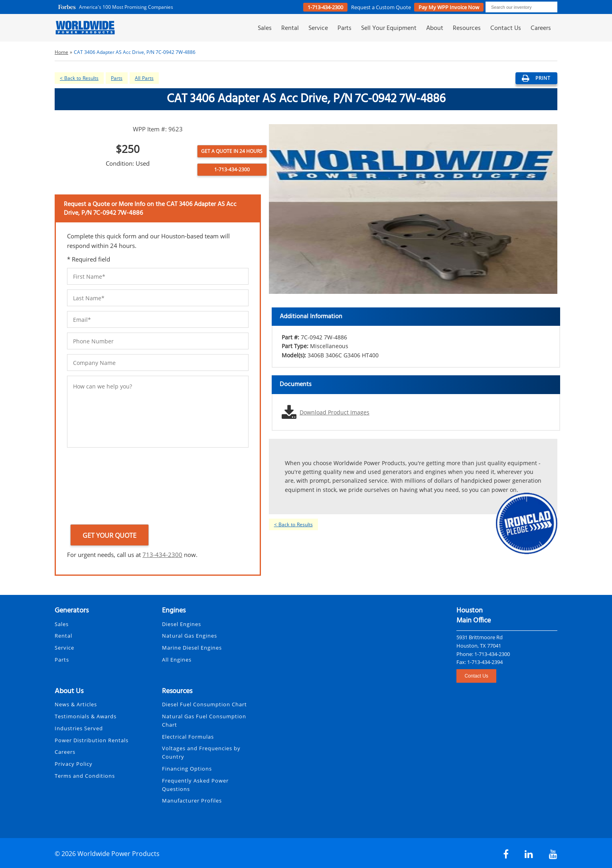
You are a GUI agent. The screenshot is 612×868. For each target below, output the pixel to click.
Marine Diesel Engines (192, 648)
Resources (467, 29)
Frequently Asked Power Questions (195, 785)
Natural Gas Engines (190, 636)
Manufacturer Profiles (192, 801)
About (435, 29)
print (536, 78)
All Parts (144, 78)
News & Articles (76, 704)
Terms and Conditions (85, 776)
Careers (541, 29)
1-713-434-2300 (325, 7)
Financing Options (187, 769)
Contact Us (506, 29)
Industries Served (79, 728)
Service (318, 29)
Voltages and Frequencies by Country (201, 752)
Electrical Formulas (188, 737)
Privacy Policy (74, 764)
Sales (265, 29)
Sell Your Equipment (389, 29)
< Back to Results (79, 78)
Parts (344, 29)
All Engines (177, 660)
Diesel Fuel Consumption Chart (204, 704)
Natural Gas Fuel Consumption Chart (204, 720)
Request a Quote (382, 7)
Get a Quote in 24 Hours (232, 151)
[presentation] (100, 488)
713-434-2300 (162, 555)
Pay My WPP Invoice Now (449, 7)
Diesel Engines (182, 624)
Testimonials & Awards (86, 716)
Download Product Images (335, 412)
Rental (290, 29)
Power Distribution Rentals (92, 740)
